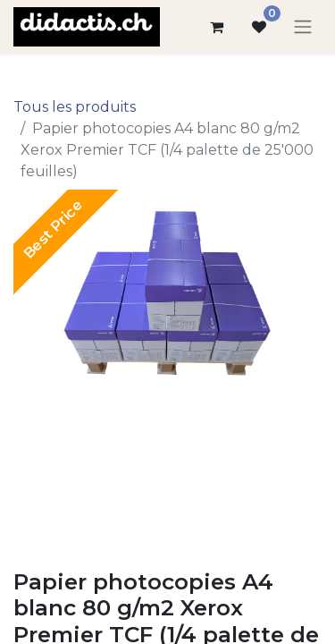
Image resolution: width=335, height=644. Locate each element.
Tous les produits (75, 107)
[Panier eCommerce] (216, 27)
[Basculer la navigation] (303, 27)
